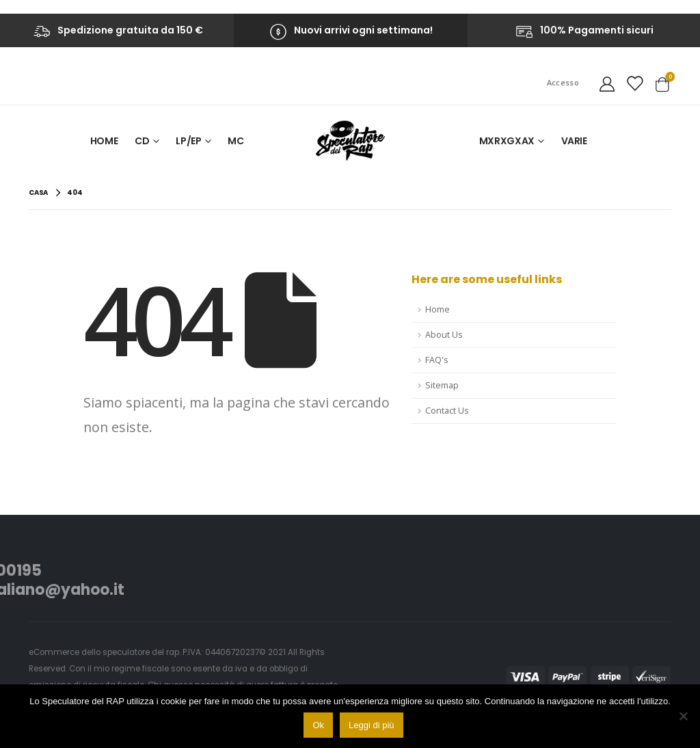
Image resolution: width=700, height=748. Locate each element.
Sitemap (442, 385)
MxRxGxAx (507, 141)
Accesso (563, 82)
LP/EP (188, 141)
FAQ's (437, 360)
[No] (683, 716)
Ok (318, 725)
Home (104, 141)
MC (235, 141)
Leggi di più (372, 725)
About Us (444, 335)
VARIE (574, 141)
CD (142, 141)
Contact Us (447, 411)
